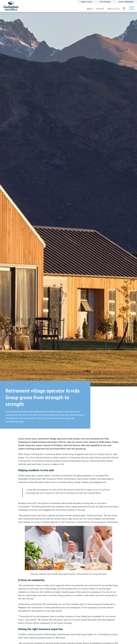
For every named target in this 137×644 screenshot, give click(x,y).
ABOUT (90, 9)
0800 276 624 (113, 9)
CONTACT (100, 9)
